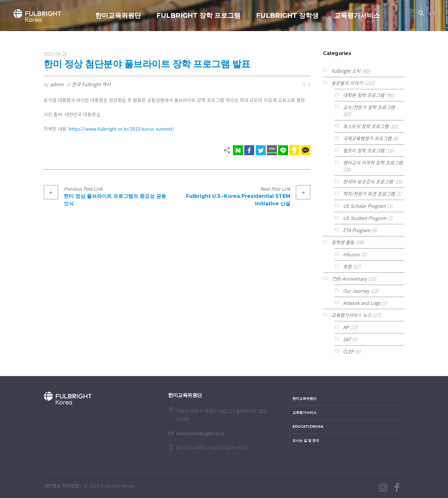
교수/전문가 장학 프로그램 (369, 107)
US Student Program (364, 218)
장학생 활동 (343, 242)
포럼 (347, 266)
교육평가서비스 (304, 412)
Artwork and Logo (362, 303)
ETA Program (357, 230)
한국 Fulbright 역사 (91, 84)
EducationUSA (308, 426)
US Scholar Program (364, 206)
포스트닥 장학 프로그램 (366, 126)
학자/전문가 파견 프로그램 (369, 194)
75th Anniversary (349, 279)
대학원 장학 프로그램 (364, 95)
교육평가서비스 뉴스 (351, 315)
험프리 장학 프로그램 (364, 150)
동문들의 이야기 (347, 83)
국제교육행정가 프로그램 (367, 138)
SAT (347, 339)
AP (346, 327)
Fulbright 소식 (346, 71)
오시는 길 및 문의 (306, 440)
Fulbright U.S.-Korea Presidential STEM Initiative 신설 (238, 200)
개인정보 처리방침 (61, 486)
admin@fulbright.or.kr (200, 433)
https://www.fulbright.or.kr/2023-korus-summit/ (122, 129)
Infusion (351, 254)
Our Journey (356, 291)
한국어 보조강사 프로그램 (368, 182)
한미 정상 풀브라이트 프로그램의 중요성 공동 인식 (115, 200)
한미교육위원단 (304, 398)
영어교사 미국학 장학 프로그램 (373, 163)
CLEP (348, 351)
